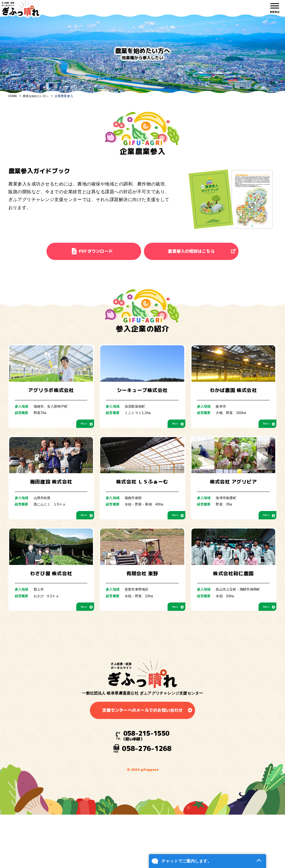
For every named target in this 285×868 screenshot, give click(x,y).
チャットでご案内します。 (169, 853)
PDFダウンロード (93, 252)
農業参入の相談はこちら (194, 252)
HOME (13, 96)
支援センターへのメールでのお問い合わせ (142, 786)
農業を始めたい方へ (38, 96)
